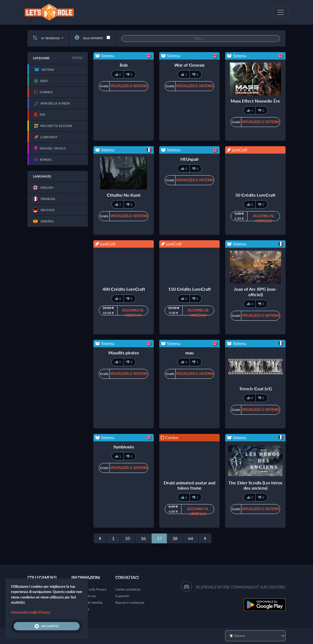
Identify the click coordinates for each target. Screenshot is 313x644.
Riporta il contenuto (130, 602)
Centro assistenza (128, 589)
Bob (124, 65)
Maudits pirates (124, 353)
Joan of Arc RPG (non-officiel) (255, 292)
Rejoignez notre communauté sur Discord (241, 587)
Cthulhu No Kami (124, 195)
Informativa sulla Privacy (89, 589)
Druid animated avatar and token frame (189, 485)
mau (189, 353)
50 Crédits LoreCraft (255, 195)
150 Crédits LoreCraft (190, 289)
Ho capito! (47, 626)
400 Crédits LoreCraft (124, 289)
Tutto (77, 58)
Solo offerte (89, 38)
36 (143, 538)
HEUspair (190, 159)
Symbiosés (124, 447)
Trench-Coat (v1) (255, 389)
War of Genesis (189, 65)
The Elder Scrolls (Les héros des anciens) (255, 485)
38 (175, 538)
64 (191, 538)
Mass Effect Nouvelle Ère (255, 101)
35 (128, 538)
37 (159, 538)
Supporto (122, 596)
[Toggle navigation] (281, 12)
